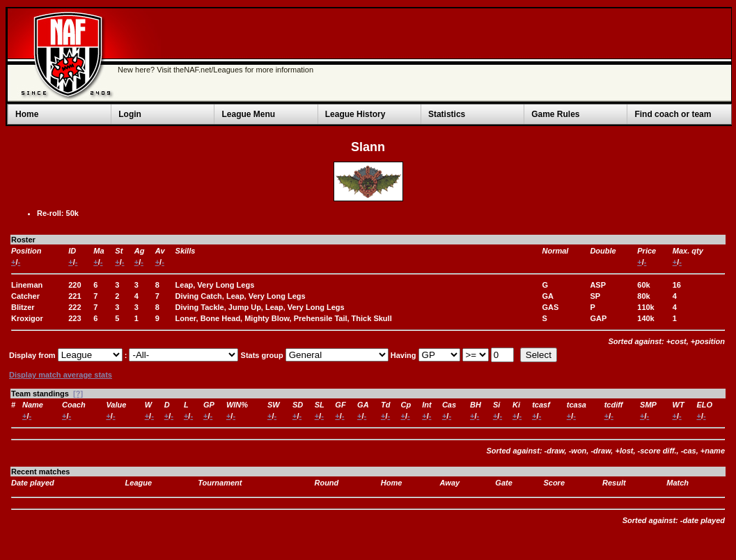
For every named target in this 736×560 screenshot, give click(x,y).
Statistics (447, 114)
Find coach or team (673, 114)
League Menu (248, 114)
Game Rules (555, 114)
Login (130, 114)
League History (355, 114)
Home (27, 114)
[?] (78, 394)
